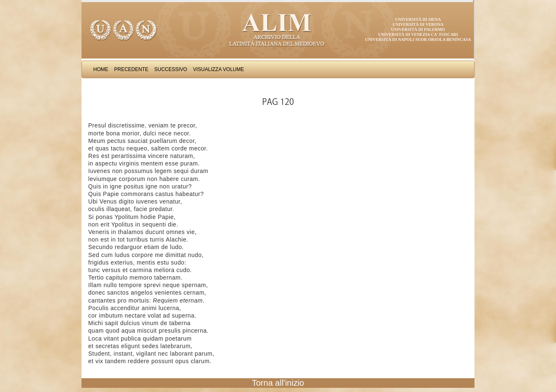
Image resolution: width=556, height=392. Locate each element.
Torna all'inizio (278, 383)
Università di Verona (418, 24)
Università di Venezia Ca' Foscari (418, 34)
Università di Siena (418, 19)
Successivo (171, 69)
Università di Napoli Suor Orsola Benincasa (418, 39)
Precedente (131, 69)
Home (101, 69)
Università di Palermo (418, 29)
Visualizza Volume (219, 69)
